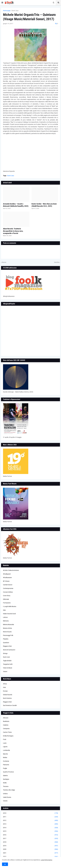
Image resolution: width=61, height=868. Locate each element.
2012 (30, 820)
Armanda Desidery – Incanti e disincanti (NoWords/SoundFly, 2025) (16, 205)
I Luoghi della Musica (10, 606)
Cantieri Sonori (8, 585)
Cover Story (7, 596)
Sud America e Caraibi (10, 705)
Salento (5, 776)
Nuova (4, 262)
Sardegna (6, 779)
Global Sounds (8, 695)
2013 (30, 824)
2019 (30, 846)
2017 (30, 839)
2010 (30, 813)
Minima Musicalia (8, 625)
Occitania (6, 761)
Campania (6, 729)
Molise (5, 757)
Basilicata (6, 721)
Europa (5, 691)
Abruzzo (6, 718)
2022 (30, 857)
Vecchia (57, 262)
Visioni (5, 672)
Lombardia (6, 750)
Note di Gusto (7, 632)
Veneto (5, 801)
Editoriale (6, 599)
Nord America (7, 698)
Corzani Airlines (8, 592)
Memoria (6, 621)
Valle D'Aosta (7, 797)
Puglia (5, 768)
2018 (30, 842)
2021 (30, 853)
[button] (2, 3)
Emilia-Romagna (8, 736)
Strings (5, 653)
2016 (30, 835)
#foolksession (7, 578)
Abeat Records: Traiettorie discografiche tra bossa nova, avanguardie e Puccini (13, 231)
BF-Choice (6, 581)
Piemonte (6, 765)
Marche (5, 754)
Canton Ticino (7, 732)
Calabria (6, 725)
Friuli (5, 739)
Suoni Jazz (15, 11)
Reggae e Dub (7, 646)
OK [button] (5, 864)
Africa (5, 684)
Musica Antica (7, 628)
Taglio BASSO (7, 661)
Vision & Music (8, 668)
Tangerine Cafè (8, 664)
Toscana (6, 786)
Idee (4, 610)
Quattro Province (8, 772)
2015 (30, 831)
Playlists (6, 639)
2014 (30, 828)
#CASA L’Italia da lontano (11, 570)
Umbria (5, 794)
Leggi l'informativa (46, 860)
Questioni (6, 643)
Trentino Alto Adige (9, 790)
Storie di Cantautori (9, 650)
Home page (7, 11)
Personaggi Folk (8, 635)
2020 (30, 849)
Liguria (5, 747)
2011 (30, 817)
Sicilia (5, 783)
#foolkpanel (7, 574)
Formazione (7, 603)
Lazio (5, 743)
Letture (5, 617)
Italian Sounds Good (9, 614)
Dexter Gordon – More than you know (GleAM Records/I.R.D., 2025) (44, 205)
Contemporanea (8, 588)
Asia (4, 687)
